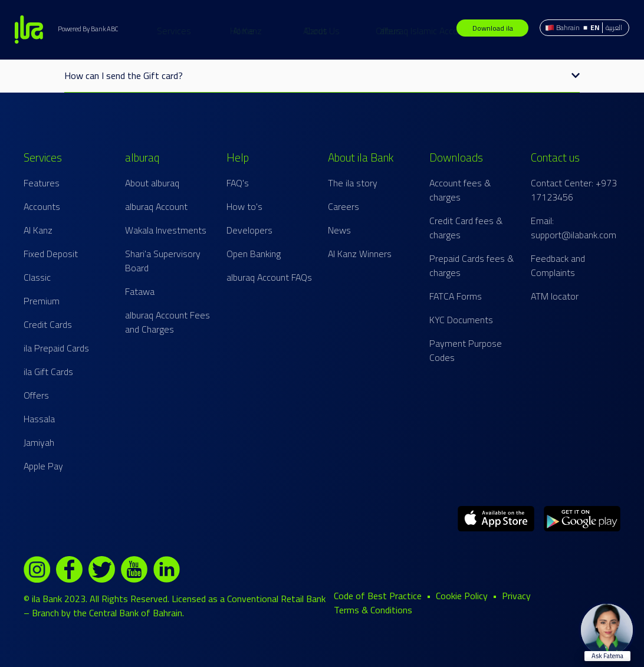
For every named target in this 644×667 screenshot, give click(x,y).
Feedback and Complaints (558, 265)
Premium (42, 301)
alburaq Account (156, 206)
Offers (336, 31)
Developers (249, 230)
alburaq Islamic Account (478, 31)
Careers (344, 206)
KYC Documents (461, 320)
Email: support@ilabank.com (574, 228)
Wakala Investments (166, 230)
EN (595, 27)
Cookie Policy (462, 596)
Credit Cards (48, 324)
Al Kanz (300, 31)
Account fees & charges (460, 190)
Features (42, 183)
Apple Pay (43, 466)
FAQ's (238, 183)
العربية (614, 27)
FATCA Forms (456, 296)
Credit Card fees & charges (466, 228)
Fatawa (140, 291)
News (339, 230)
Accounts (42, 206)
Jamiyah (39, 442)
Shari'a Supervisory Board (163, 261)
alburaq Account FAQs (269, 277)
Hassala (39, 419)
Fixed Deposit (51, 254)
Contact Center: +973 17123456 (574, 190)
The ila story (353, 183)
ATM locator (555, 296)
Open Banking (254, 254)
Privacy (516, 596)
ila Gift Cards (48, 372)
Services (226, 31)
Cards (264, 31)
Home (190, 31)
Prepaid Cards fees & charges (471, 265)
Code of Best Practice (378, 596)
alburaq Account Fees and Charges (167, 322)
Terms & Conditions (373, 610)
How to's (244, 206)
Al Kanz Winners (360, 254)
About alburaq (152, 183)
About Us (374, 31)
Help (412, 31)
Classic (37, 277)
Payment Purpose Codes (466, 350)
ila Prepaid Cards (56, 348)
